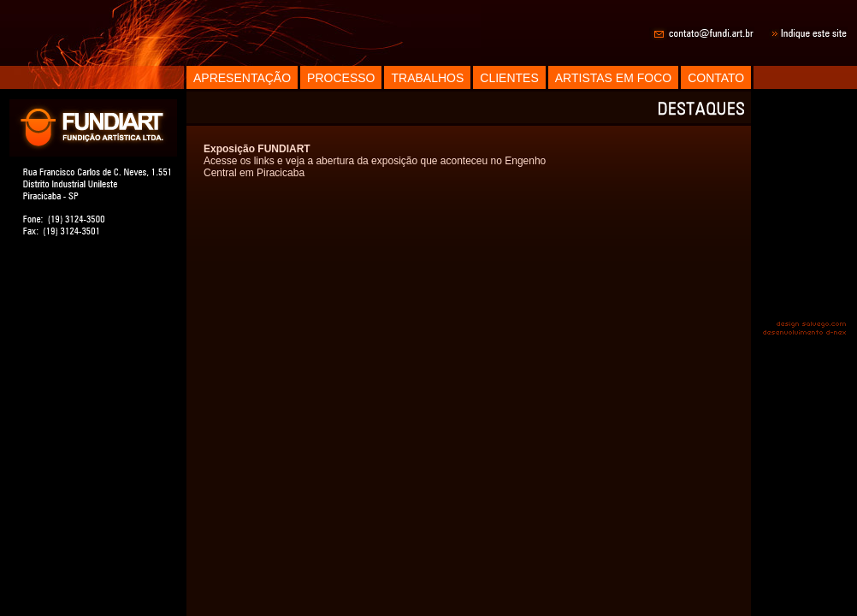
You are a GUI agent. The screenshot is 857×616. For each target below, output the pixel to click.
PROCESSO (341, 78)
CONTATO (716, 78)
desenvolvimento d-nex (804, 334)
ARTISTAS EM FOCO (613, 78)
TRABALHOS (427, 78)
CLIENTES (509, 78)
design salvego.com (812, 323)
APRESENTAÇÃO (242, 78)
